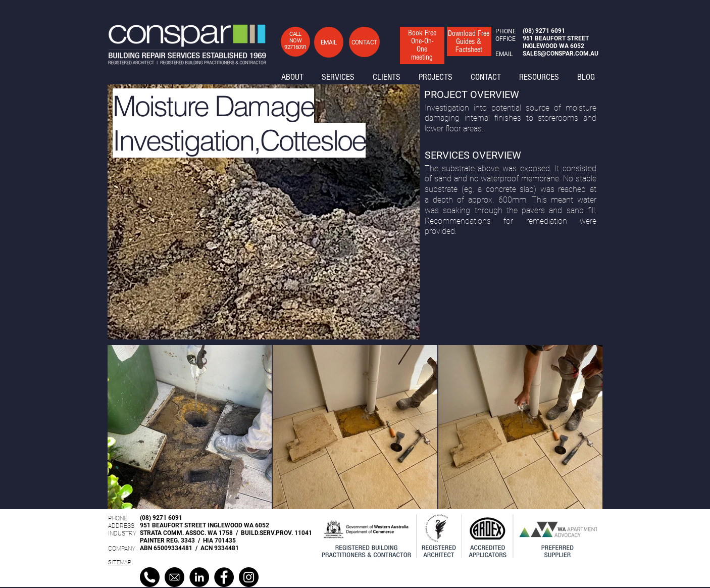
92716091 (295, 47)
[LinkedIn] (199, 577)
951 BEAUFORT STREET (556, 38)
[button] (328, 42)
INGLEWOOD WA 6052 (553, 46)
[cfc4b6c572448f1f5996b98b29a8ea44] (174, 577)
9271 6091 (550, 31)
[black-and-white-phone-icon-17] (150, 577)
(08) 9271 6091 (161, 518)
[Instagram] (249, 577)
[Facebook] (224, 577)
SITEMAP (120, 562)
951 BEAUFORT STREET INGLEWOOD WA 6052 (205, 525)
